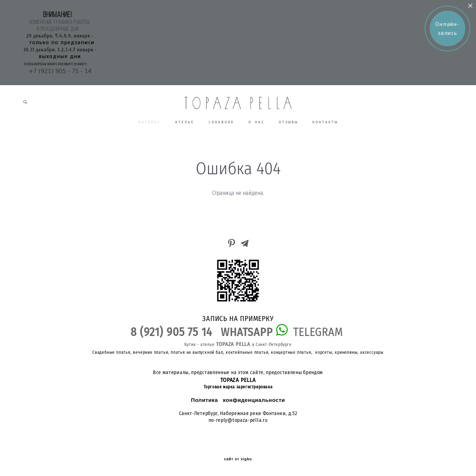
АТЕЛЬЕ (185, 122)
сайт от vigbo (238, 459)
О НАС (257, 122)
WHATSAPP (248, 332)
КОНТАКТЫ (325, 122)
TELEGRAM (318, 332)
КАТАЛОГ (150, 122)
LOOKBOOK (221, 122)
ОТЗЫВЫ (288, 122)
